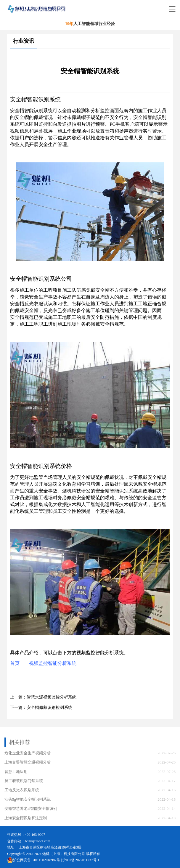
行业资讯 (24, 41)
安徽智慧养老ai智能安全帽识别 (31, 809)
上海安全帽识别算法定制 (26, 818)
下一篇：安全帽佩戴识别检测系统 (41, 708)
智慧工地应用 (16, 772)
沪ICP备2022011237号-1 (81, 860)
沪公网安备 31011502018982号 (34, 860)
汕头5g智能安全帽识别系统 (28, 799)
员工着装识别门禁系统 (24, 781)
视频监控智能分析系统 (53, 663)
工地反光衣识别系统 (22, 790)
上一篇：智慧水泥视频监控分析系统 (43, 697)
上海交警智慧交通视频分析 (28, 762)
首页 (15, 663)
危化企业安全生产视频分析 (28, 753)
